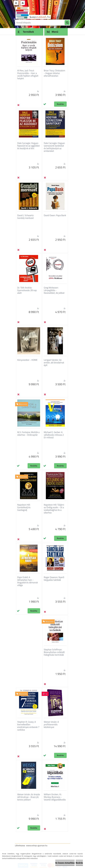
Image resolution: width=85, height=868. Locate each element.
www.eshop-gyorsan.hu (37, 845)
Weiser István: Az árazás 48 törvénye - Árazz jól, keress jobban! (29, 797)
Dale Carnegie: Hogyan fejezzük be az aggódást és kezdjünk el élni (29, 146)
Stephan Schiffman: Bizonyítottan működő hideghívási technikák (54, 652)
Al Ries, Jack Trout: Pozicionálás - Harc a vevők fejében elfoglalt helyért (28, 75)
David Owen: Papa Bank (55, 215)
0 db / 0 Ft (63, 3)
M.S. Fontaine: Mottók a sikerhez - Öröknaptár (28, 434)
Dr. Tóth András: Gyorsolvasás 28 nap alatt (27, 290)
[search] (67, 23)
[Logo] (33, 13)
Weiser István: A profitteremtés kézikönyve (51, 724)
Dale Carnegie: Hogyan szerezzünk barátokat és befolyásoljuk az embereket (54, 147)
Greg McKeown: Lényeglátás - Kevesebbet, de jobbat (54, 290)
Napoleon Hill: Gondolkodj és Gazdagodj (24, 507)
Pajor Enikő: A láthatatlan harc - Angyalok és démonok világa (28, 581)
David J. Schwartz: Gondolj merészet (26, 217)
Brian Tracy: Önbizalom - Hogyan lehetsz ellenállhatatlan (55, 73)
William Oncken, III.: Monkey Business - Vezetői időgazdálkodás (55, 797)
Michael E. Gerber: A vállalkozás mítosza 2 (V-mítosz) (54, 435)
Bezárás (79, 863)
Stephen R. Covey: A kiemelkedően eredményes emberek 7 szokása (28, 726)
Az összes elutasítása (65, 863)
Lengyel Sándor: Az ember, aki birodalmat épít (54, 363)
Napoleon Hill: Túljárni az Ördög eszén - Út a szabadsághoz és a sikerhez (54, 509)
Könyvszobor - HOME (27, 360)
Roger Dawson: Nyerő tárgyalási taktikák (54, 579)
